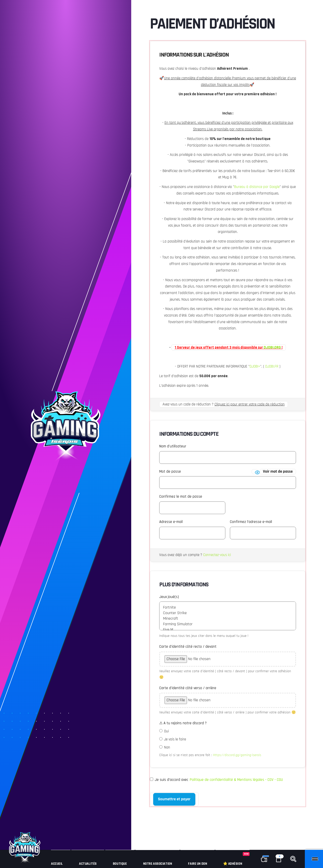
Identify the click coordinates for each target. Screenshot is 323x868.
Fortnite (228, 608)
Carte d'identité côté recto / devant (188, 647)
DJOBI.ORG (272, 347)
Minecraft (228, 619)
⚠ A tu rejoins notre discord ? (183, 723)
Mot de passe (170, 472)
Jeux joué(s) (169, 597)
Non (167, 747)
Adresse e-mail (171, 522)
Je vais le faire (175, 739)
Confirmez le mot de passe (181, 497)
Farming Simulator (228, 624)
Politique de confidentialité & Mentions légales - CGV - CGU (236, 780)
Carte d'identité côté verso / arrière (188, 688)
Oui (166, 731)
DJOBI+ (255, 366)
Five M (228, 630)
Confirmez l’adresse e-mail (251, 522)
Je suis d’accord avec (216, 780)
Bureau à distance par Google (257, 187)
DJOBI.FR (272, 366)
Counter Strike (228, 613)
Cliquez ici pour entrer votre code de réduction (250, 404)
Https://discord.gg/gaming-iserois (237, 755)
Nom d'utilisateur (173, 446)
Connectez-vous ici (217, 555)
